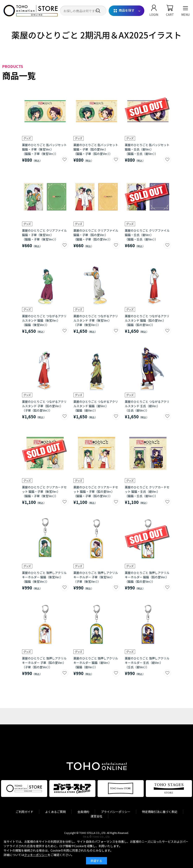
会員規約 (83, 812)
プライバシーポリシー (116, 812)
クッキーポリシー (36, 855)
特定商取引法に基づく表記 (160, 812)
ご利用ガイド (25, 812)
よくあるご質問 (55, 812)
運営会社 (96, 816)
